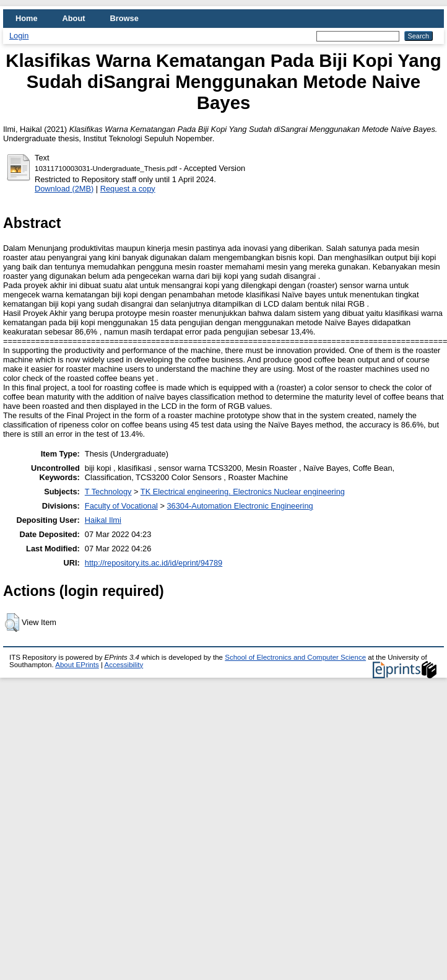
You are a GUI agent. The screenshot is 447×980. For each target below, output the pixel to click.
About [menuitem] (74, 18)
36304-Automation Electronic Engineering (240, 506)
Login (19, 36)
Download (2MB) (64, 189)
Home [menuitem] (27, 18)
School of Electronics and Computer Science (295, 657)
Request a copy (128, 189)
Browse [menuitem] (124, 18)
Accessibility (124, 665)
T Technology (108, 492)
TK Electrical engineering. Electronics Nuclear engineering (243, 492)
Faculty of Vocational (121, 506)
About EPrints (77, 665)
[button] (12, 623)
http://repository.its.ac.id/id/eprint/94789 (154, 563)
